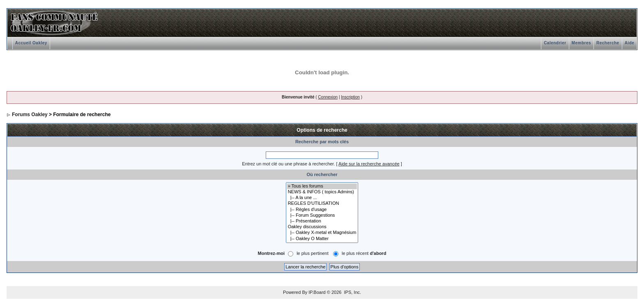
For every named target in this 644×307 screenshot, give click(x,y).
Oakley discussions (322, 227)
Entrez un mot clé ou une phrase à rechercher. (288, 164)
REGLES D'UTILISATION (322, 204)
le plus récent (364, 253)
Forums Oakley (30, 115)
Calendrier (555, 43)
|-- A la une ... (322, 198)
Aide (630, 43)
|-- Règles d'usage (322, 210)
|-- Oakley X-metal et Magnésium (322, 233)
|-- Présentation (322, 221)
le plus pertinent (313, 253)
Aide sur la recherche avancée (369, 164)
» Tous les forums (322, 186)
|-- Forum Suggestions (322, 215)
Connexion (328, 97)
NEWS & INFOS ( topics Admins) (322, 192)
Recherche (608, 43)
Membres (581, 43)
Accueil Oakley (31, 43)
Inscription (350, 97)
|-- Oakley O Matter (322, 239)
